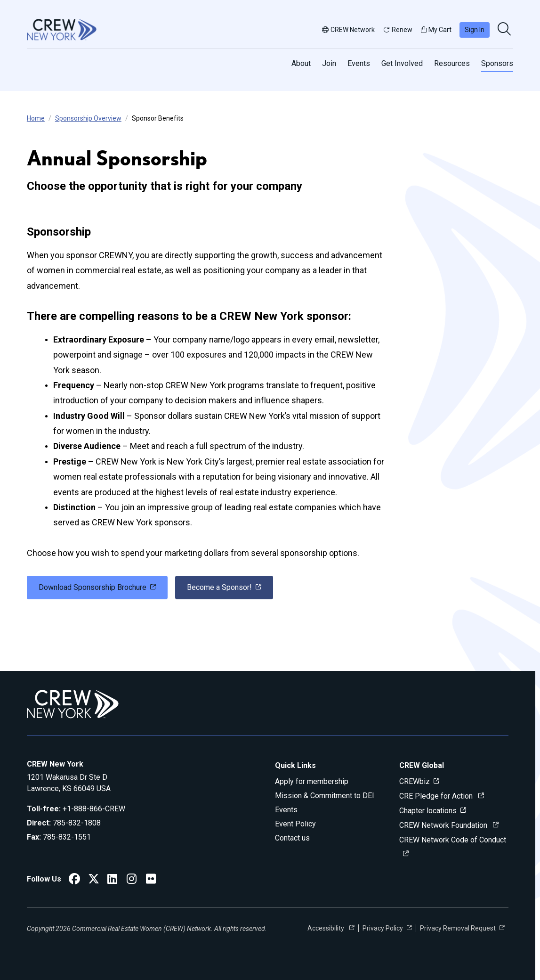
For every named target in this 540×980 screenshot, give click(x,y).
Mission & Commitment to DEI (325, 796)
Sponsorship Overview (88, 118)
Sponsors (497, 63)
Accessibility (326, 928)
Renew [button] (398, 30)
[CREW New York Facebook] (74, 880)
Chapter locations (428, 811)
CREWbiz (415, 781)
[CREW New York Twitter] (94, 880)
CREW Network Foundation (444, 825)
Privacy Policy (383, 928)
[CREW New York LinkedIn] (112, 880)
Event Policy (295, 824)
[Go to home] (62, 30)
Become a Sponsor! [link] (219, 587)
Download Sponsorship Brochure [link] (93, 587)
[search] (505, 30)
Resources (452, 63)
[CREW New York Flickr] (151, 880)
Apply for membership (312, 781)
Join (329, 63)
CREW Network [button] (348, 30)
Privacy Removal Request (458, 928)
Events (359, 63)
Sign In (475, 30)
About (301, 63)
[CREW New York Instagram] (132, 880)
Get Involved (402, 63)
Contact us (292, 838)
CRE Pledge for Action (437, 796)
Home (36, 118)
